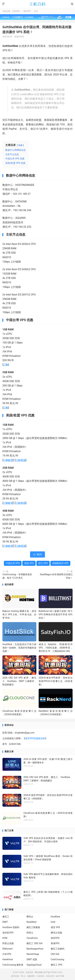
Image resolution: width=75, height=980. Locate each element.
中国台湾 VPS (13, 563)
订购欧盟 (8, 460)
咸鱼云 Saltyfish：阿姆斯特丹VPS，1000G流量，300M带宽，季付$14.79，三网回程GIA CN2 (56, 648)
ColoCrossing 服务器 (13, 965)
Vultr (53, 922)
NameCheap (33, 954)
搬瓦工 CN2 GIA (35, 943)
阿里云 (30, 933)
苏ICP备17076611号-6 (53, 972)
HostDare (56, 917)
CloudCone (32, 938)
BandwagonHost (35, 949)
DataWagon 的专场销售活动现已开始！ (56, 576)
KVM (5, 938)
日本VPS (7, 954)
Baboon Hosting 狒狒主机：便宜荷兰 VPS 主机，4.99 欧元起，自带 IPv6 (19, 614)
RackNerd (31, 922)
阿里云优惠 (8, 943)
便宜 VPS (55, 927)
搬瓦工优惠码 (58, 949)
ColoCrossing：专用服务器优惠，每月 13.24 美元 (17, 576)
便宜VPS (27, 11)
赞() (38, 554)
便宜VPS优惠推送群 (35, 738)
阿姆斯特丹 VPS (60, 563)
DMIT (5, 922)
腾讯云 (30, 917)
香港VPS (55, 943)
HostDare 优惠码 (11, 927)
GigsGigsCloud (34, 965)
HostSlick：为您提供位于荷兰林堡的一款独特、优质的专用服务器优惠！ (19, 648)
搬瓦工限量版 (33, 927)
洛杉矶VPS (8, 933)
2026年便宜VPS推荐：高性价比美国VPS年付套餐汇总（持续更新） (56, 681)
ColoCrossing (58, 959)
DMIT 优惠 (32, 959)
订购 (6, 365)
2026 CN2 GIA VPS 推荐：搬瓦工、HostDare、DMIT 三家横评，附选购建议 (19, 681)
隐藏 (20, 145)
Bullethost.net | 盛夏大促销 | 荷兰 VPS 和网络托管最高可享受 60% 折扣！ (56, 614)
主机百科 (37, 4)
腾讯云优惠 (56, 933)
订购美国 (21, 460)
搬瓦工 (6, 917)
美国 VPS (29, 563)
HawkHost (8, 959)
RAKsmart (8, 949)
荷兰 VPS (43, 563)
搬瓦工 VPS (57, 965)
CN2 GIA (55, 954)
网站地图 (39, 972)
